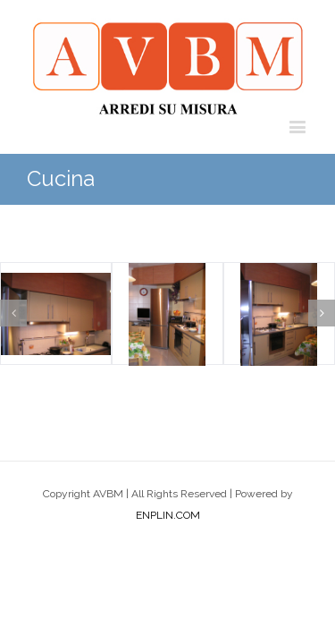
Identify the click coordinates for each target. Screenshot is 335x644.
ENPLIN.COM (168, 560)
